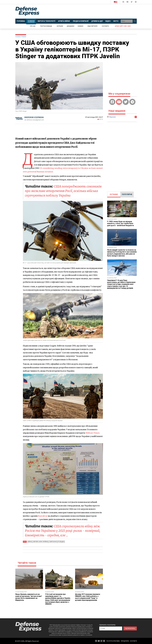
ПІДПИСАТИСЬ (130, 628)
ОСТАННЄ (114, 194)
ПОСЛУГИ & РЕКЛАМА (113, 641)
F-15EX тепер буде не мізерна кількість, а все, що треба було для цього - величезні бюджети (121, 223)
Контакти (105, 26)
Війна (30, 541)
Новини (24, 37)
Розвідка (61, 541)
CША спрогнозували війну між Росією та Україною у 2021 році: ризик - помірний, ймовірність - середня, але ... (64, 531)
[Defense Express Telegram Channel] (136, 2)
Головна (18, 37)
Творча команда (46, 26)
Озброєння (52, 541)
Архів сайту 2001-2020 (123, 26)
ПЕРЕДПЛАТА (125, 641)
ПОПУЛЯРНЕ (127, 194)
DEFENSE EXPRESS (34, 117)
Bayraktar (43, 516)
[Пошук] (135, 21)
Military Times (93, 433)
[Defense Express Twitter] (132, 2)
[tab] (114, 194)
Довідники (71, 26)
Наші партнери (92, 26)
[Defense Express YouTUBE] (128, 2)
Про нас (33, 26)
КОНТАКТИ (133, 641)
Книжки (80, 26)
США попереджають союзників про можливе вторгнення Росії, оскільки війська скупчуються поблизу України (61, 191)
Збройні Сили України (40, 541)
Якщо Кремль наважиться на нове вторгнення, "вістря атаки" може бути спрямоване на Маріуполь (29, 597)
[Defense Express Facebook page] (124, 2)
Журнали (60, 26)
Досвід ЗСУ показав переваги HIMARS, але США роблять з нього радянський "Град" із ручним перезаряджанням (88, 597)
